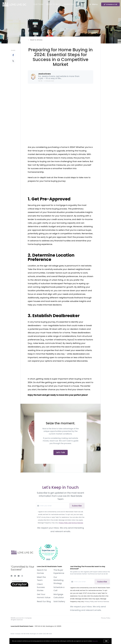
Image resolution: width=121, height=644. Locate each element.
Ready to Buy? (53, 4)
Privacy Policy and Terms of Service (71, 523)
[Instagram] (22, 576)
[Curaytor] (19, 586)
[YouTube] (19, 576)
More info (95, 641)
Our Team (38, 4)
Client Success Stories (41, 587)
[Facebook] (12, 576)
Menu (94, 4)
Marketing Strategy (74, 4)
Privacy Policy (106, 618)
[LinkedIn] (15, 576)
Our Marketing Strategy (58, 580)
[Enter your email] (54, 506)
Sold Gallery (59, 601)
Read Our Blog (44, 601)
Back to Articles (36, 40)
